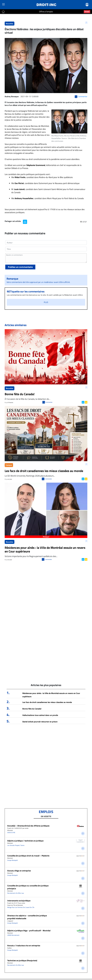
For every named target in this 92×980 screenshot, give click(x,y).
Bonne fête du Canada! (32, 709)
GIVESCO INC (11, 832)
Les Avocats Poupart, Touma (16, 845)
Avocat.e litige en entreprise (19, 871)
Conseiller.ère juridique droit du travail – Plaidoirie (28, 856)
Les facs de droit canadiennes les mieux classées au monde (47, 702)
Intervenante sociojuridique (19, 901)
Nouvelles (10, 24)
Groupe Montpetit (13, 860)
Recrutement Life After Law (16, 893)
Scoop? (87, 11)
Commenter (49, 402)
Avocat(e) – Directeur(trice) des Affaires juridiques (28, 826)
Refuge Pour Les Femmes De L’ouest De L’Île (21, 907)
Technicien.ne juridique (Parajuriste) (22, 960)
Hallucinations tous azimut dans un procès (40, 715)
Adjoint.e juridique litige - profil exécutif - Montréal (29, 931)
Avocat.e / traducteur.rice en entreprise (24, 946)
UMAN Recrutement (13, 935)
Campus (9, 465)
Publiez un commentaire (20, 267)
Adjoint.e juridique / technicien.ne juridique (25, 841)
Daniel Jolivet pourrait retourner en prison (40, 722)
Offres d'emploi (46, 12)
